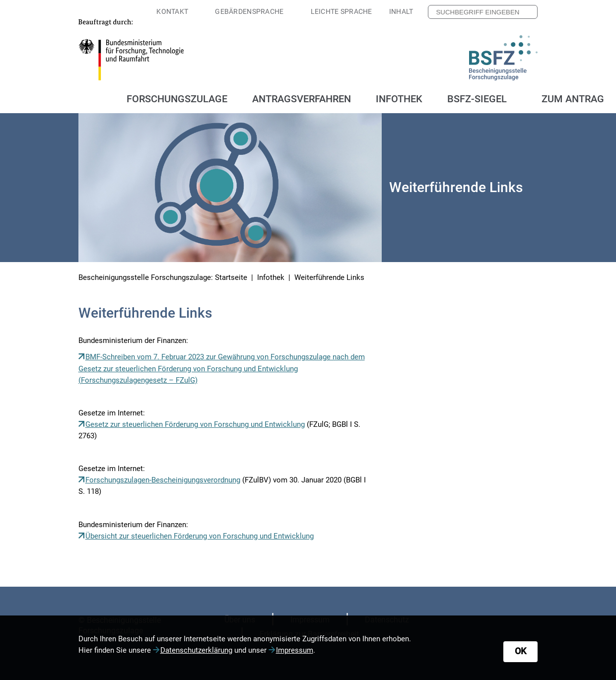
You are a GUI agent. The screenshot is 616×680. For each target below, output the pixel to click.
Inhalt (401, 11)
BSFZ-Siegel (477, 99)
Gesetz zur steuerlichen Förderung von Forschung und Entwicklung (195, 424)
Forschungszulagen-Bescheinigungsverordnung (163, 480)
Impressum (295, 650)
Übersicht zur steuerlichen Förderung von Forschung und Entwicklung (200, 536)
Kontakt (172, 11)
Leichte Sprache (342, 11)
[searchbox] (483, 12)
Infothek (271, 277)
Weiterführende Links (329, 277)
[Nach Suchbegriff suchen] (527, 12)
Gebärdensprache (249, 11)
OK (520, 651)
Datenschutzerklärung (196, 650)
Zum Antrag (573, 99)
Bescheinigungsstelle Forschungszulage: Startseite (163, 277)
